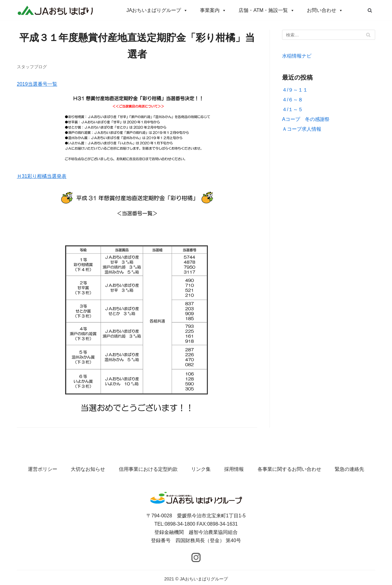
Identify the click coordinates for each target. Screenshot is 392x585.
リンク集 (201, 469)
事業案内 (213, 10)
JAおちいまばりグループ (157, 10)
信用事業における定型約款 (148, 469)
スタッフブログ (32, 67)
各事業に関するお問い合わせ (289, 469)
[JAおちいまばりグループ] (55, 10)
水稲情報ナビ (297, 56)
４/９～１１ (295, 90)
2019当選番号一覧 (37, 84)
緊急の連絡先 (349, 469)
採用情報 (234, 469)
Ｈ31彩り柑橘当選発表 (42, 176)
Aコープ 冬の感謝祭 (306, 119)
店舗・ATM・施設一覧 (267, 10)
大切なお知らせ (88, 469)
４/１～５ (292, 109)
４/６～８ (292, 100)
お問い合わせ (325, 10)
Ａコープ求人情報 (302, 129)
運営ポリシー (43, 469)
